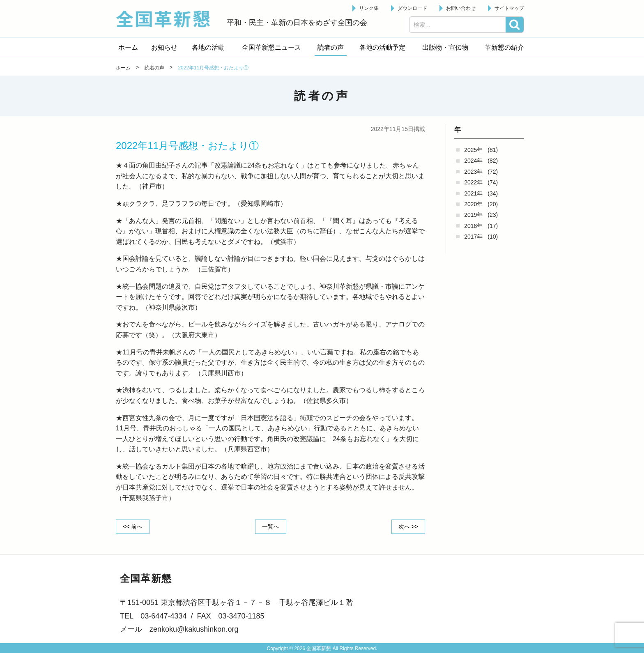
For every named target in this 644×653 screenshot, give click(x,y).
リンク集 (369, 8)
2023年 (473, 172)
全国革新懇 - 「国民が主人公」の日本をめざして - (167, 19)
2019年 (473, 215)
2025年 (473, 150)
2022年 (473, 182)
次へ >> (408, 527)
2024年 (473, 161)
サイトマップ (509, 8)
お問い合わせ (461, 8)
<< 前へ (133, 527)
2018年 (473, 226)
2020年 (473, 204)
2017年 (473, 237)
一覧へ (271, 527)
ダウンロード (412, 8)
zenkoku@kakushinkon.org (194, 629)
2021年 (473, 193)
